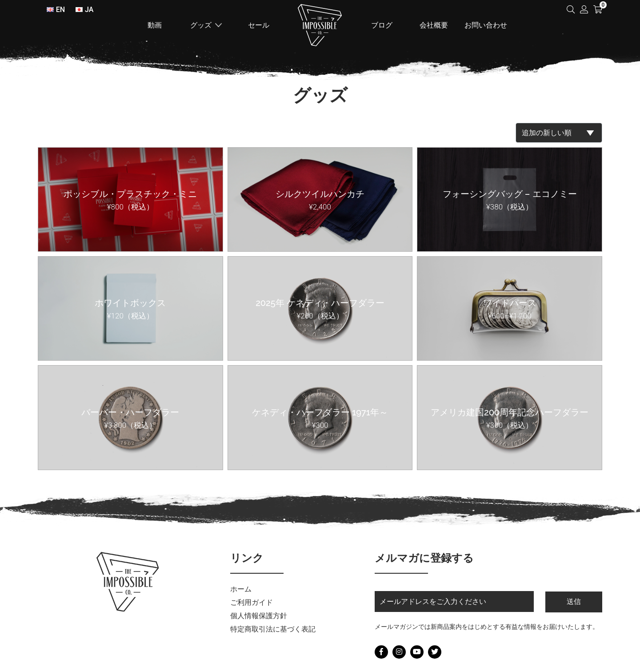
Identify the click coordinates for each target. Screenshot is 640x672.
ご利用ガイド (252, 602)
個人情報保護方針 (259, 616)
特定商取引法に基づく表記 (273, 629)
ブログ (382, 25)
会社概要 (434, 25)
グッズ (201, 25)
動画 (155, 25)
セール (259, 25)
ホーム (320, 25)
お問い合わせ (486, 25)
